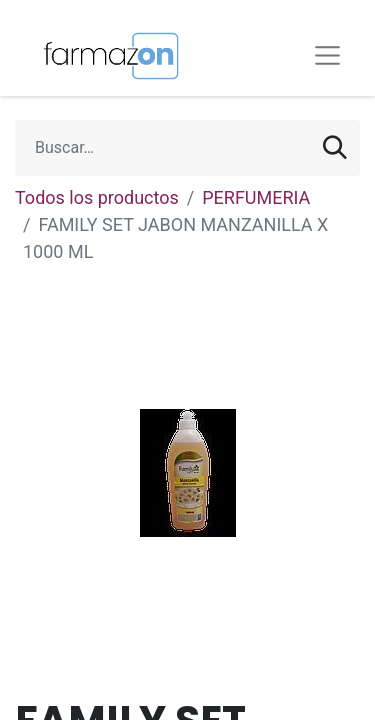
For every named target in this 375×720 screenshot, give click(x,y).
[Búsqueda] (335, 148)
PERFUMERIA (256, 197)
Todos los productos (97, 197)
